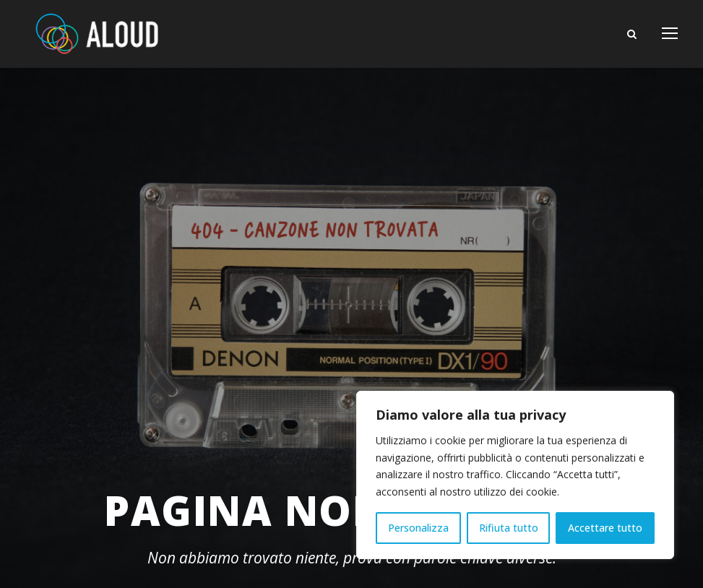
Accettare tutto (605, 528)
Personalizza (418, 528)
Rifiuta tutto (509, 528)
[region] (515, 475)
